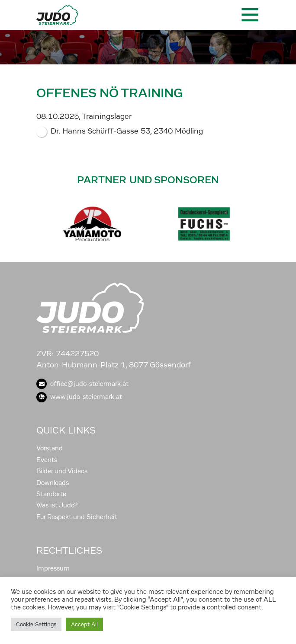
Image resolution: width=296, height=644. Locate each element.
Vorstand (50, 448)
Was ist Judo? (57, 505)
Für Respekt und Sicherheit (77, 517)
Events (47, 460)
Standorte (51, 494)
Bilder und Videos (62, 471)
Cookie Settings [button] (36, 624)
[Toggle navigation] (249, 15)
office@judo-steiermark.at (82, 384)
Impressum (53, 568)
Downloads (53, 483)
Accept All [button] (84, 624)
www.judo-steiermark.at (79, 397)
